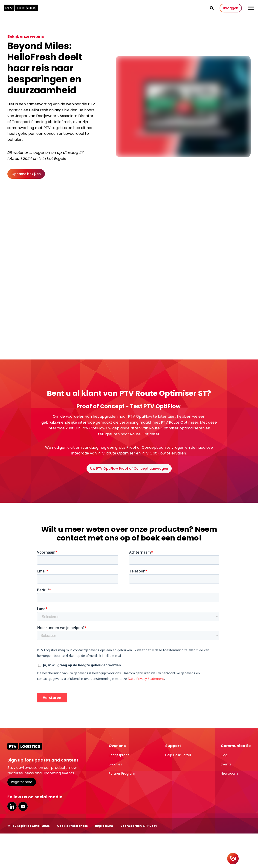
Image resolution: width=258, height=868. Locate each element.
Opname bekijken (26, 174)
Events (226, 764)
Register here (22, 782)
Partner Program (122, 773)
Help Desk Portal (178, 755)
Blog (224, 755)
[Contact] (233, 859)
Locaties (115, 764)
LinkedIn (12, 806)
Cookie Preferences (72, 826)
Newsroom (229, 773)
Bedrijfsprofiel (119, 755)
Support (173, 746)
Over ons (117, 746)
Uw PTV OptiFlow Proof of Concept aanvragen (129, 468)
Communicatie (236, 746)
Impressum (104, 826)
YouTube (23, 806)
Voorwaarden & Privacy (139, 826)
